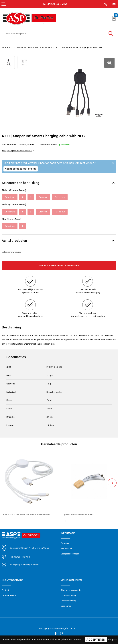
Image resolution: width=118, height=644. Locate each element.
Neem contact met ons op (21, 169)
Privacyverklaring (69, 601)
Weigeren (112, 640)
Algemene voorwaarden (72, 590)
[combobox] (54, 34)
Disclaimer (66, 606)
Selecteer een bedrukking (20, 183)
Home (5, 48)
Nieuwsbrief (67, 548)
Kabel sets (47, 48)
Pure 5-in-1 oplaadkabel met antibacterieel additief (26, 514)
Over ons (65, 543)
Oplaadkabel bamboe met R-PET (78, 514)
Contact (5, 590)
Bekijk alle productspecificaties (18, 150)
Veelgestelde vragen (71, 554)
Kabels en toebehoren (28, 48)
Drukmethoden (9, 595)
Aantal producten (14, 241)
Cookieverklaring (69, 595)
